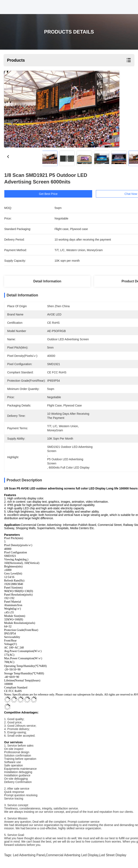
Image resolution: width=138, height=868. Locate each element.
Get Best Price (53, 194)
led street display (113, 855)
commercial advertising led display (72, 855)
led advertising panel (29, 855)
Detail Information (47, 281)
